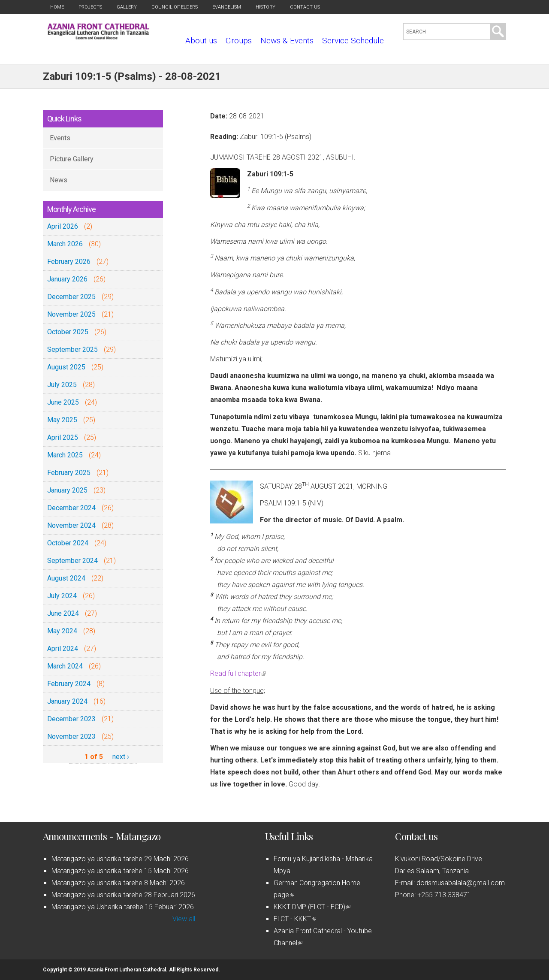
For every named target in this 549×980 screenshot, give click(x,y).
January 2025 (67, 490)
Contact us (305, 7)
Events (60, 138)
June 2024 (63, 613)
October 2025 (68, 332)
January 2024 (67, 701)
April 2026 (63, 226)
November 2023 (71, 737)
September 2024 (72, 561)
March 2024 (65, 666)
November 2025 (71, 314)
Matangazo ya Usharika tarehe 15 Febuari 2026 (123, 907)
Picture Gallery (72, 159)
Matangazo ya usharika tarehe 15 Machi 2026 (120, 871)
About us (201, 41)
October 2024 (68, 543)
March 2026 (65, 244)
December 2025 (71, 297)
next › (121, 757)
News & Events (287, 41)
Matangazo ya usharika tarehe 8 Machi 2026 (118, 883)
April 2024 (63, 649)
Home (57, 7)
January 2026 (67, 279)
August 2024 (66, 578)
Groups (239, 41)
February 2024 (69, 684)
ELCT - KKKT (295, 919)
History (265, 7)
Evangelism (227, 7)
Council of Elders (175, 7)
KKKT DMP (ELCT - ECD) (312, 907)
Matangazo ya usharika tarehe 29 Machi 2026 (120, 859)
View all (184, 919)
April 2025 (63, 437)
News (59, 180)
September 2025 (72, 349)
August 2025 (66, 367)
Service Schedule (353, 41)
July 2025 (62, 385)
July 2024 (62, 596)
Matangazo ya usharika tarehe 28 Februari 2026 (123, 895)
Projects (90, 7)
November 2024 (71, 525)
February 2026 (69, 262)
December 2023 (71, 719)
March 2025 (65, 455)
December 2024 (71, 508)
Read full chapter (238, 673)
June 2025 (63, 402)
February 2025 (69, 473)
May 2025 (62, 420)
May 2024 (62, 631)
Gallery (127, 7)
